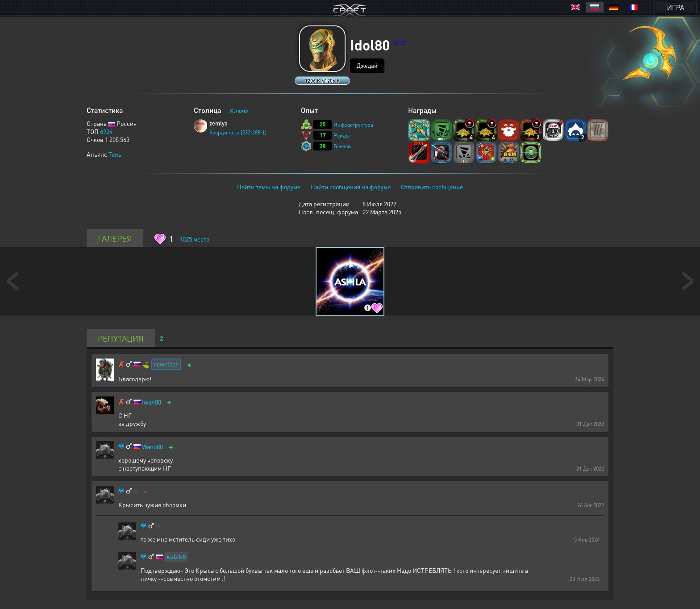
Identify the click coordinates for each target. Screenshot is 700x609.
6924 (106, 131)
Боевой (342, 146)
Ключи (239, 110)
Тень (115, 154)
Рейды (342, 136)
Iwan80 (152, 402)
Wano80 (152, 447)
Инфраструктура (353, 125)
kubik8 (176, 556)
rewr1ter (166, 364)
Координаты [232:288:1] (238, 132)
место (194, 239)
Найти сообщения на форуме (351, 187)
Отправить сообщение (432, 187)
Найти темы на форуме (269, 187)
